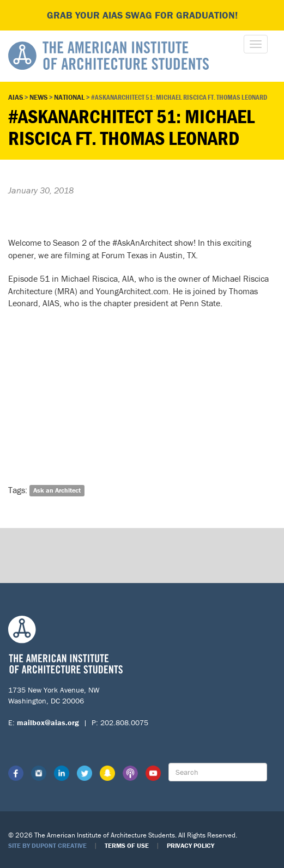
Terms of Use (127, 845)
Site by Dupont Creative (47, 845)
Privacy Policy (191, 845)
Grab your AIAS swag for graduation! (142, 15)
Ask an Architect (57, 491)
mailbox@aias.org (48, 723)
